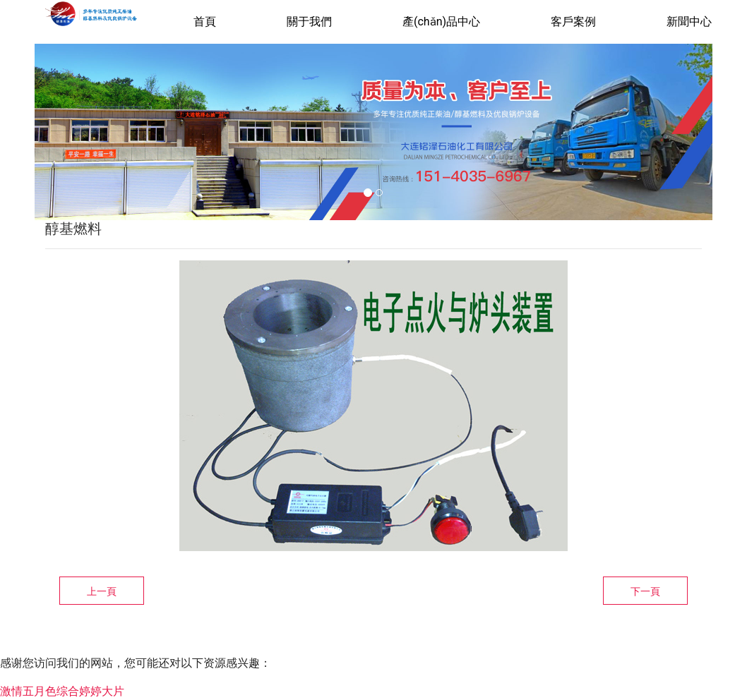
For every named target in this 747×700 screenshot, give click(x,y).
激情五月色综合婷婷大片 (62, 691)
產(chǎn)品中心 (441, 22)
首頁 (205, 22)
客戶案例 (573, 22)
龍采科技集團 (526, 647)
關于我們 (309, 22)
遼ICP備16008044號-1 (393, 647)
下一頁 (645, 591)
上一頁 (102, 591)
